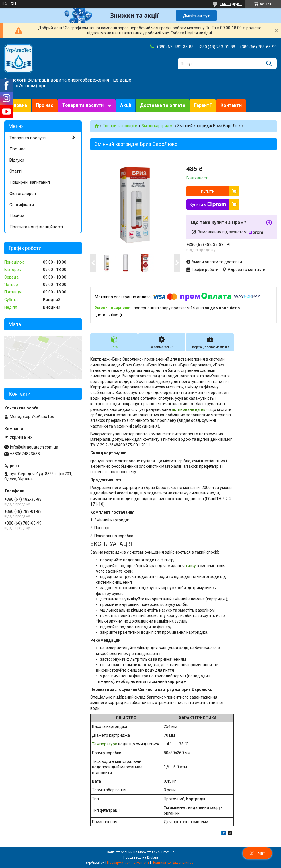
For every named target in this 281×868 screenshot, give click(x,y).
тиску (191, 566)
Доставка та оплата (163, 105)
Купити (208, 191)
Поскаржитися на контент (128, 863)
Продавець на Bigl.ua (141, 857)
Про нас (45, 105)
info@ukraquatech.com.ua (34, 447)
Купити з (208, 204)
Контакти (231, 105)
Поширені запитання (30, 182)
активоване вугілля (190, 409)
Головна (18, 105)
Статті (15, 171)
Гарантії (203, 105)
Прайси (17, 216)
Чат (257, 853)
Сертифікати (22, 205)
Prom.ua (168, 852)
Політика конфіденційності (36, 227)
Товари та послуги (83, 105)
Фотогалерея (23, 194)
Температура (105, 744)
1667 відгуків (231, 4)
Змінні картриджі (158, 126)
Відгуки (17, 160)
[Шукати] (269, 64)
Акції (126, 105)
